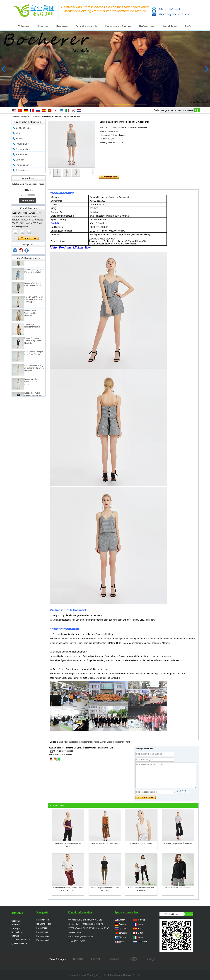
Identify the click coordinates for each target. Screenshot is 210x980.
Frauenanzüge (23, 149)
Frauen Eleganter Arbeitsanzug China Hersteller (33, 342)
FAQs (188, 26)
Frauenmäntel (22, 144)
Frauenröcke (22, 170)
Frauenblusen (22, 165)
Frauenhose (22, 154)
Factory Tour (17, 928)
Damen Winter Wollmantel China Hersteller (32, 314)
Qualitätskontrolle (86, 26)
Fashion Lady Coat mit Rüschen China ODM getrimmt (34, 300)
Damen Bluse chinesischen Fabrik (115, 742)
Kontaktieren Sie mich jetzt (28, 238)
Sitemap (15, 936)
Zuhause (24, 26)
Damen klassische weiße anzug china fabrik (32, 383)
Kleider (19, 133)
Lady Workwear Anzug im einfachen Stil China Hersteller (34, 369)
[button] (71, 104)
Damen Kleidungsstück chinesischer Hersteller (78, 742)
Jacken (19, 139)
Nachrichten (169, 26)
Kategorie (25, 116)
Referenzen (146, 26)
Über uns (43, 26)
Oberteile (35, 116)
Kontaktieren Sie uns (118, 26)
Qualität (55, 223)
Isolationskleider (24, 128)
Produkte (62, 26)
